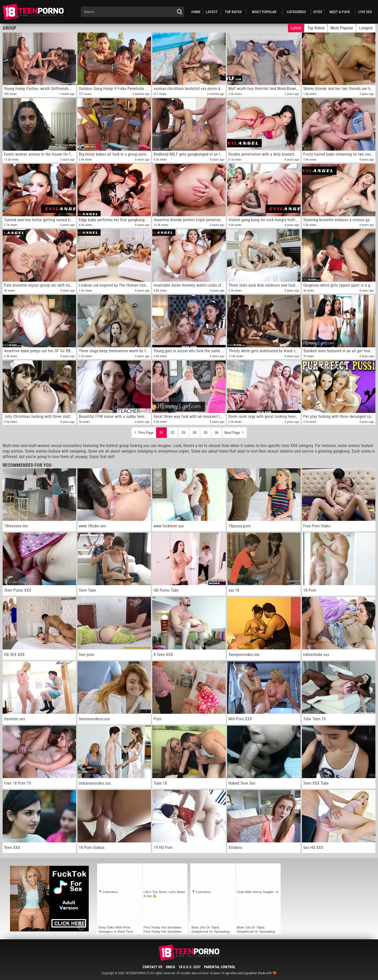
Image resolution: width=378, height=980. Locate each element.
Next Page (235, 431)
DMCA (170, 967)
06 (217, 433)
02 (172, 433)
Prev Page (144, 431)
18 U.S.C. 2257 (190, 967)
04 (195, 433)
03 (183, 433)
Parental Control (220, 967)
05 (206, 433)
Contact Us (153, 967)
